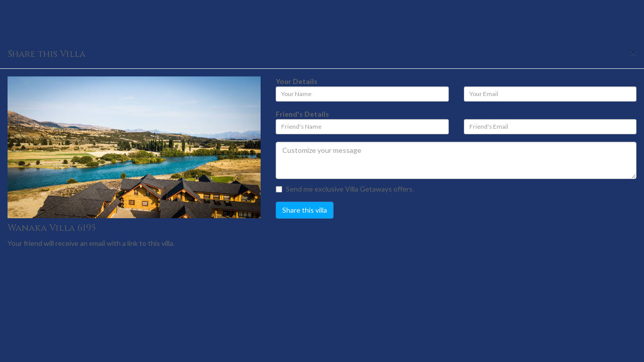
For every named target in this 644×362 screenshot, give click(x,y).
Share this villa (305, 210)
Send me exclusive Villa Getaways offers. (345, 189)
